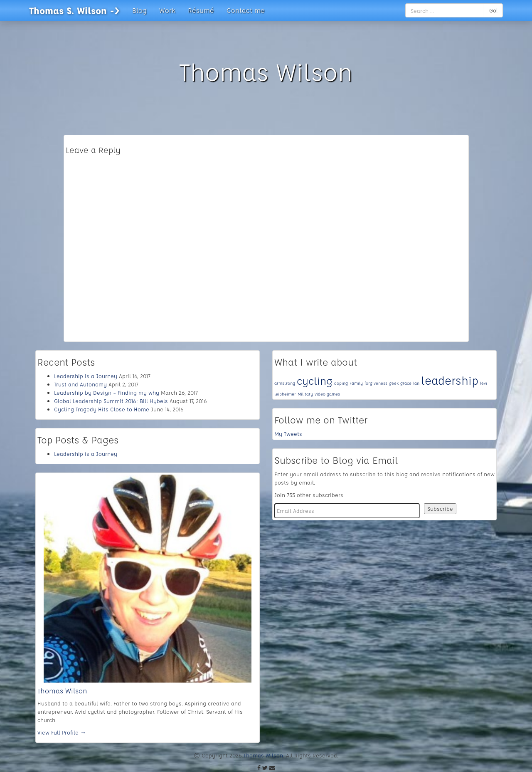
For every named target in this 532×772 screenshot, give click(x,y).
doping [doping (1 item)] (341, 383)
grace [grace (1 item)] (406, 383)
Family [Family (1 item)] (356, 383)
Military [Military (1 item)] (305, 394)
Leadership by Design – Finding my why (107, 392)
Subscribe (440, 508)
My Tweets (288, 434)
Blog (139, 10)
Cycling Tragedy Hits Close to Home (102, 409)
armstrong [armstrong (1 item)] (285, 383)
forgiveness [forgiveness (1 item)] (376, 383)
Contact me (246, 10)
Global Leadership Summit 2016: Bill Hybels (111, 401)
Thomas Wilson (62, 691)
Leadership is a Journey (86, 376)
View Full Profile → (62, 732)
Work (167, 10)
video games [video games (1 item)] (327, 394)
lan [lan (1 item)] (416, 383)
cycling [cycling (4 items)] (315, 381)
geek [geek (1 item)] (394, 383)
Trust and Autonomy (80, 384)
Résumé (201, 10)
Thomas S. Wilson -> (74, 10)
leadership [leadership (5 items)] (450, 380)
